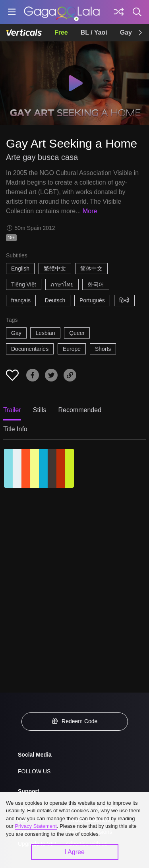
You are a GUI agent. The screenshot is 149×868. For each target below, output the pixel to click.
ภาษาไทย (62, 284)
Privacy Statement (36, 826)
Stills (40, 410)
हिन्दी (124, 300)
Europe (72, 349)
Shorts (103, 349)
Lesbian (45, 333)
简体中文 (91, 269)
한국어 (96, 284)
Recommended (80, 410)
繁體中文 (55, 269)
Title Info (15, 429)
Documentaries (30, 349)
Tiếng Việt (24, 284)
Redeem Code (75, 721)
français (21, 300)
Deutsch (55, 300)
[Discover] (119, 12)
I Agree (74, 852)
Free (61, 32)
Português (92, 300)
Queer (77, 333)
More (90, 211)
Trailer (12, 410)
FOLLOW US (34, 771)
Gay (126, 32)
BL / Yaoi (94, 32)
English (20, 269)
